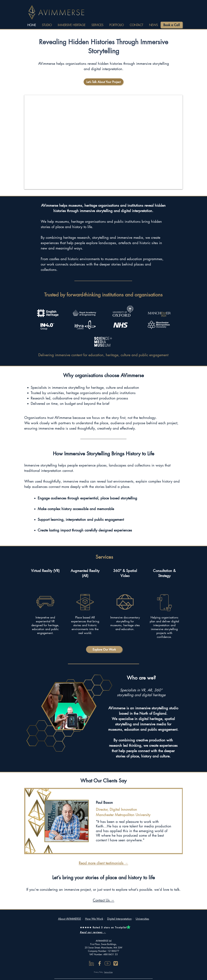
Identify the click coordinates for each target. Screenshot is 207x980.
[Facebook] (99, 963)
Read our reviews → (93, 932)
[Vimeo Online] (116, 963)
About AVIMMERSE (70, 919)
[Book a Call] (172, 25)
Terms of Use (108, 972)
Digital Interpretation (119, 919)
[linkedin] (91, 963)
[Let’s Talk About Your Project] (103, 82)
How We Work (94, 919)
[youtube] (108, 963)
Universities (142, 919)
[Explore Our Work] (104, 649)
